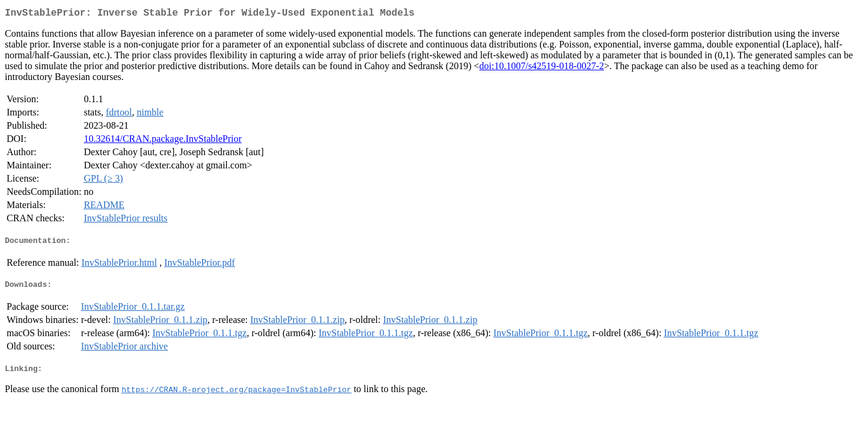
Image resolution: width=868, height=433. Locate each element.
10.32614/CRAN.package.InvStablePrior (163, 141)
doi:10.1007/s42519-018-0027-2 (542, 68)
